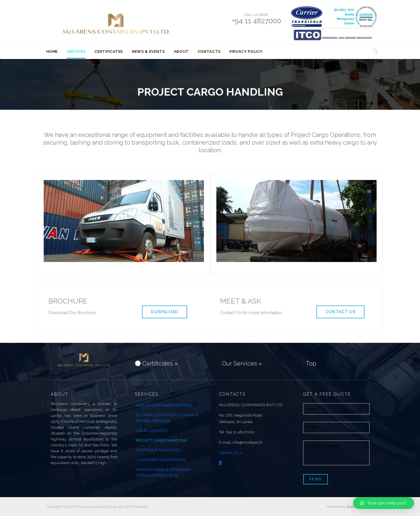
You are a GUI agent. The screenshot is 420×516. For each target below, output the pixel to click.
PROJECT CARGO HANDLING (161, 440)
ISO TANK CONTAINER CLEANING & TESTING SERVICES (167, 418)
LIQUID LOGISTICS (152, 431)
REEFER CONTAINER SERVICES (164, 405)
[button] (384, 503)
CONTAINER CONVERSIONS (161, 460)
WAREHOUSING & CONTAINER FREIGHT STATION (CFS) (163, 472)
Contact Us (228, 453)
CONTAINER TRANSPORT (158, 450)
